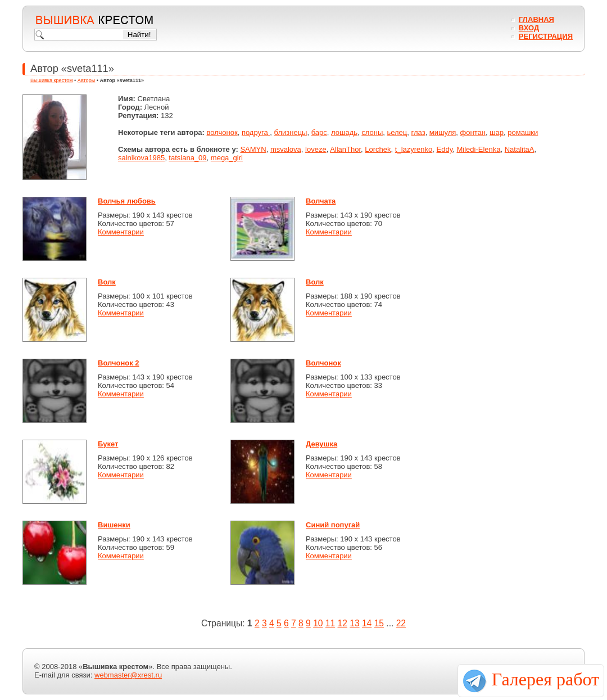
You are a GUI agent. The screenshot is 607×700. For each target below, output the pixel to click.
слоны (372, 132)
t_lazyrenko (414, 149)
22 (401, 623)
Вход (529, 28)
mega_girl (227, 158)
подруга (256, 132)
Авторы (86, 80)
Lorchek (378, 149)
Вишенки (114, 525)
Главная (536, 19)
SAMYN (253, 149)
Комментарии (121, 232)
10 (318, 623)
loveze (316, 149)
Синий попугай (333, 525)
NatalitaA (520, 149)
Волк (107, 282)
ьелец (397, 132)
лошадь (344, 132)
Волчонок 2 (119, 363)
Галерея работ (545, 679)
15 (379, 623)
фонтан (473, 132)
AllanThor (345, 149)
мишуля (443, 132)
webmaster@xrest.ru (128, 675)
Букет (108, 444)
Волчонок (323, 363)
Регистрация (546, 36)
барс (319, 132)
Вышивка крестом (52, 80)
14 (367, 623)
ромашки (523, 132)
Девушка (321, 444)
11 (330, 623)
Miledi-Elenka (478, 149)
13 (354, 623)
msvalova (286, 149)
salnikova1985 (141, 158)
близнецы (291, 132)
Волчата (321, 201)
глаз (418, 132)
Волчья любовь (127, 201)
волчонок (222, 132)
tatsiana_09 (187, 158)
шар (497, 132)
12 (343, 623)
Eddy (445, 149)
